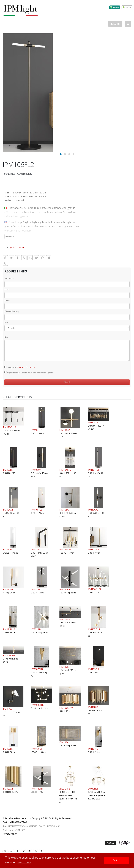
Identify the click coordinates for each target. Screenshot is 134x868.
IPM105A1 (65, 510)
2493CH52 (65, 789)
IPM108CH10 (66, 708)
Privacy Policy (10, 834)
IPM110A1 (36, 549)
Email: (7, 289)
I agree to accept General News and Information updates (29, 373)
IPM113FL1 (37, 749)
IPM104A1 (8, 510)
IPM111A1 (8, 589)
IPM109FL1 (93, 669)
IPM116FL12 (9, 629)
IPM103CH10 (94, 422)
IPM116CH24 (94, 589)
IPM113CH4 (65, 667)
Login (115, 24)
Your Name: (9, 278)
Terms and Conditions (26, 367)
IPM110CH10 (9, 427)
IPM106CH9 (9, 655)
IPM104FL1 (93, 470)
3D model (17, 247)
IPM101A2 (65, 430)
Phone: (7, 300)
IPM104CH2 (65, 470)
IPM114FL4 (37, 589)
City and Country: (12, 311)
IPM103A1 (36, 470)
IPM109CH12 (38, 705)
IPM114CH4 (37, 789)
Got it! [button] (116, 860)
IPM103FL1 (8, 470)
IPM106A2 (93, 510)
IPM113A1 (65, 742)
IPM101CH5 (65, 619)
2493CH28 (93, 789)
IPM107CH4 (37, 669)
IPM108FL (8, 749)
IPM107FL (93, 749)
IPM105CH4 (94, 629)
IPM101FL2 (37, 430)
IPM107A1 (8, 789)
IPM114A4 (65, 589)
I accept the (20, 367)
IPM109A (7, 709)
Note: (7, 337)
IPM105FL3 (37, 510)
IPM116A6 (36, 629)
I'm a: (7, 322)
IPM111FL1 (93, 549)
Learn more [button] (24, 862)
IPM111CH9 (65, 549)
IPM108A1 (93, 707)
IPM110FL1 (8, 549)
